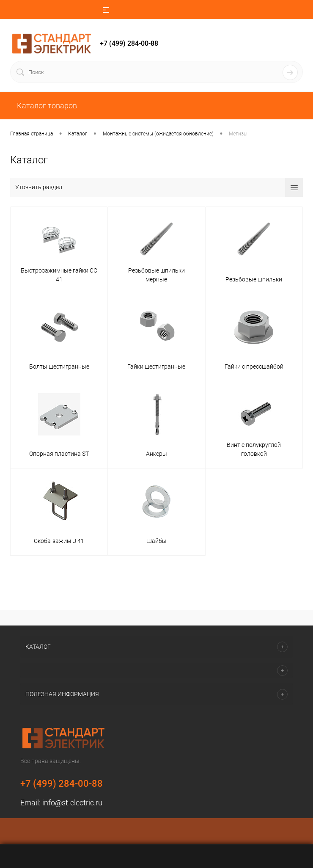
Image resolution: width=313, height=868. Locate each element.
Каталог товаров (46, 106)
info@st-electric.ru (72, 803)
